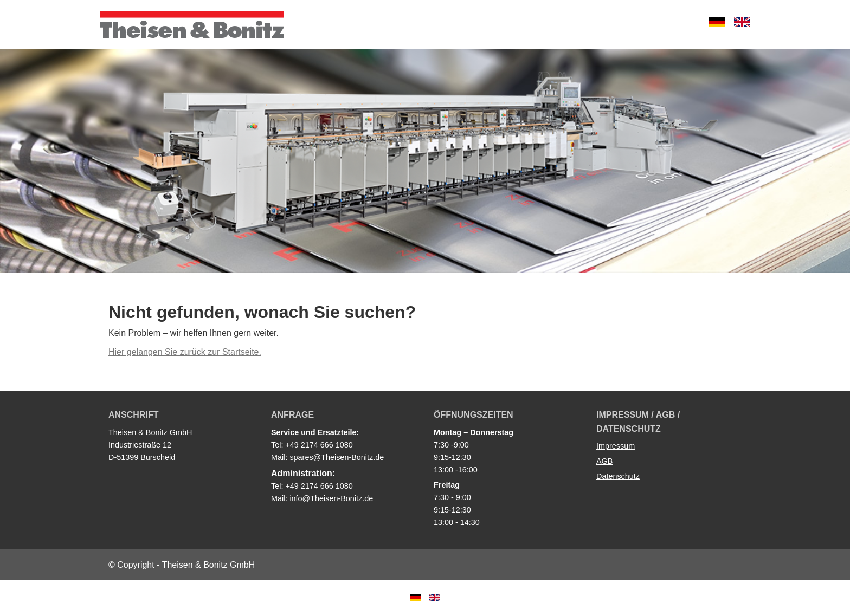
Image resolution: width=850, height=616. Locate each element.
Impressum (616, 446)
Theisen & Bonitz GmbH (192, 24)
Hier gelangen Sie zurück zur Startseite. (185, 352)
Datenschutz (618, 476)
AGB (604, 461)
